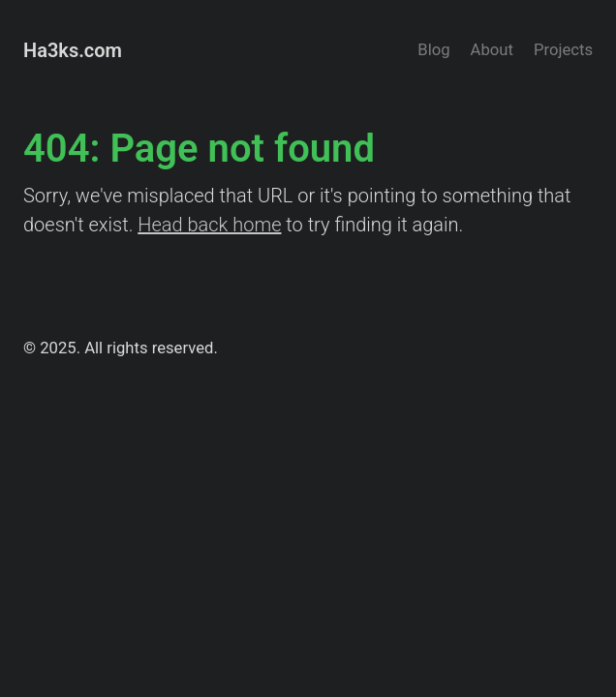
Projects (563, 50)
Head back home (209, 225)
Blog (433, 50)
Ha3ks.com (73, 50)
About (492, 50)
